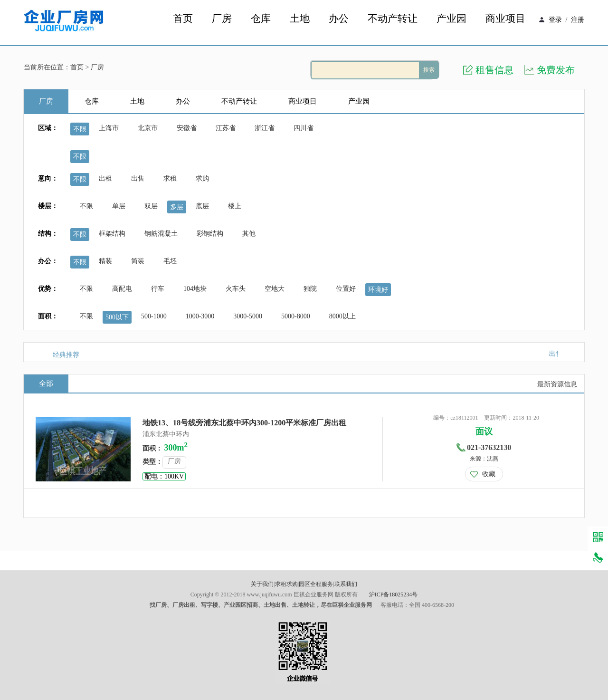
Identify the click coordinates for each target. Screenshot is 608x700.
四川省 (304, 128)
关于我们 (262, 584)
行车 (158, 289)
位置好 (346, 289)
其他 (249, 234)
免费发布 (556, 70)
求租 (170, 178)
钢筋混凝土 (161, 234)
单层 (119, 206)
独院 (310, 289)
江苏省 (226, 128)
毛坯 (170, 261)
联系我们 (346, 584)
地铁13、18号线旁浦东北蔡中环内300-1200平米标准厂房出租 (244, 423)
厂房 (222, 19)
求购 (202, 178)
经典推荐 (66, 355)
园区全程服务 (316, 584)
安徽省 (187, 128)
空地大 (275, 289)
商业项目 (505, 19)
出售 (138, 178)
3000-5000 (248, 316)
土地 (300, 19)
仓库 (261, 19)
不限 (80, 129)
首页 (183, 19)
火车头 (236, 289)
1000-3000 (200, 316)
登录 (555, 20)
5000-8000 (296, 316)
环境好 (378, 290)
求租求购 (286, 584)
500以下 (117, 317)
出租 (105, 178)
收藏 (489, 474)
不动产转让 (393, 19)
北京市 (148, 128)
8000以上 (342, 316)
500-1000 (154, 316)
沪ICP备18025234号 (394, 595)
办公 (339, 19)
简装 (138, 261)
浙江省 (265, 128)
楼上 (235, 206)
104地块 (195, 289)
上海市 (109, 128)
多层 (177, 207)
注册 (578, 20)
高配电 (122, 289)
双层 (151, 206)
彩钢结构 (210, 234)
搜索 (429, 70)
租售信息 (494, 70)
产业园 (451, 19)
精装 (105, 261)
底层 (202, 206)
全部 (46, 384)
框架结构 (112, 234)
